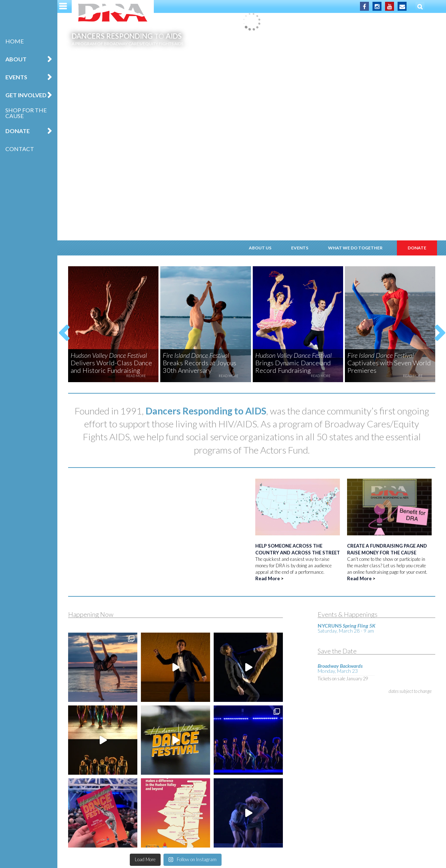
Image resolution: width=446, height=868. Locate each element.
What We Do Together (355, 248)
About (16, 59)
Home (15, 41)
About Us (260, 248)
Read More (268, 578)
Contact (20, 149)
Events (16, 77)
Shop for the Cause (26, 113)
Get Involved (26, 95)
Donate (18, 131)
